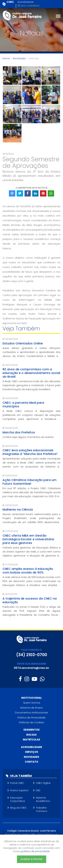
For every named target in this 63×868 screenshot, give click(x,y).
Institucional (32, 698)
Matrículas (32, 740)
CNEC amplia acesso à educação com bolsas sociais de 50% (28, 571)
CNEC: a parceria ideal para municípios (23, 404)
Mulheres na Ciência (18, 509)
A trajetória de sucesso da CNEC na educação (30, 600)
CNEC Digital (43, 783)
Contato (32, 762)
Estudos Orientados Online (23, 343)
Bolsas (32, 735)
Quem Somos (32, 703)
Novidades (19, 58)
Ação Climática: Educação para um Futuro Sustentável (29, 482)
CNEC (10, 2)
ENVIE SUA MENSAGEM (32, 664)
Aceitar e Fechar (32, 859)
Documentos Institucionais (32, 712)
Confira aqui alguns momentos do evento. (28, 437)
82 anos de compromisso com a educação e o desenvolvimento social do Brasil (31, 373)
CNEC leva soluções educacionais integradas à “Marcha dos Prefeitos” (30, 452)
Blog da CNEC (18, 808)
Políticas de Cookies (32, 722)
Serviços (32, 752)
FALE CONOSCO (32, 650)
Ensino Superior (19, 790)
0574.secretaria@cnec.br (32, 668)
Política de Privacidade (32, 717)
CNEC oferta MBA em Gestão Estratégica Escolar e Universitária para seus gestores (28, 539)
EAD (38, 790)
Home (6, 58)
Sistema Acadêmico (43, 799)
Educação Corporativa (18, 799)
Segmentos (32, 730)
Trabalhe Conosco (42, 809)
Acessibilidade (26, 2)
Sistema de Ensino (32, 708)
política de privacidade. (36, 851)
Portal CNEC (17, 783)
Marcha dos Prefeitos (19, 432)
